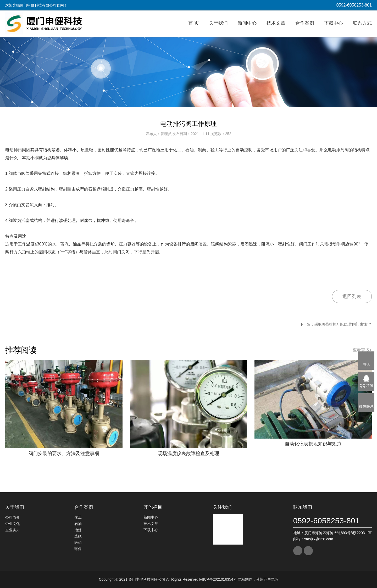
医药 (78, 542)
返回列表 (352, 296)
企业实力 (13, 530)
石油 (78, 524)
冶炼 (78, 530)
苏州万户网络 (267, 579)
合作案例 (305, 23)
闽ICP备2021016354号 (218, 579)
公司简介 (13, 517)
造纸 (78, 536)
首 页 (194, 23)
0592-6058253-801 (354, 5)
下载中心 (334, 23)
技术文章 (276, 23)
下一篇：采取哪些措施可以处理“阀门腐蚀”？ (336, 324)
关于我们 (218, 23)
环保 (78, 549)
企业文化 (13, 524)
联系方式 (362, 23)
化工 (78, 517)
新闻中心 (247, 23)
